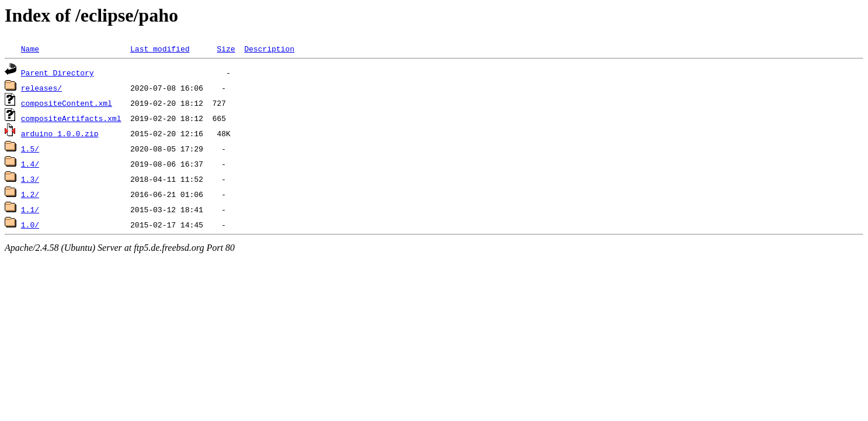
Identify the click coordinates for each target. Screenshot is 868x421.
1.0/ (30, 225)
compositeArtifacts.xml (71, 118)
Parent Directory (58, 73)
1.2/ (30, 194)
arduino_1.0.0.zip (60, 133)
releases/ (41, 88)
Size (226, 49)
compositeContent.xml (67, 103)
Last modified (160, 49)
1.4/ (30, 164)
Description (269, 49)
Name (30, 49)
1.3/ (30, 179)
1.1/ (30, 209)
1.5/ (30, 149)
